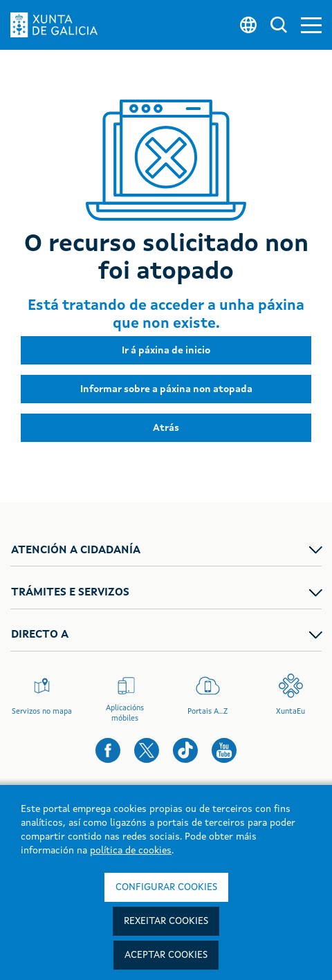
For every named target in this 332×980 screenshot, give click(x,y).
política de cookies (131, 851)
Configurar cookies (166, 887)
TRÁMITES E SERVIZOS (70, 593)
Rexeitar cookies (166, 921)
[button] (311, 25)
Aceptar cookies (166, 955)
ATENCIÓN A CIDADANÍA (76, 551)
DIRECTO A (40, 635)
